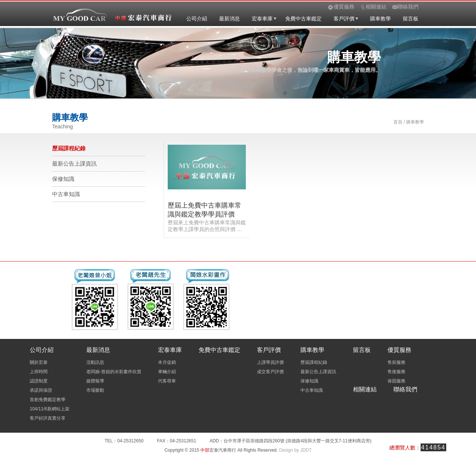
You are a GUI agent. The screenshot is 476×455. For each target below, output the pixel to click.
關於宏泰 (39, 362)
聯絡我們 (405, 389)
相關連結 (365, 389)
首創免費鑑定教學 (48, 400)
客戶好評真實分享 (48, 418)
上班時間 (39, 372)
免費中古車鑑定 (303, 19)
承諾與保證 (41, 390)
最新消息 (229, 19)
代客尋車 (167, 381)
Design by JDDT (295, 450)
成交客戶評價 (270, 372)
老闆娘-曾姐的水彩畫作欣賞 (114, 372)
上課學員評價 (270, 362)
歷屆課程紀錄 (69, 148)
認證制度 (39, 381)
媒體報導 (95, 381)
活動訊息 (95, 362)
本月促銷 (167, 362)
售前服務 (396, 362)
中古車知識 (66, 194)
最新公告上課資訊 (74, 164)
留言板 (411, 19)
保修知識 (63, 179)
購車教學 (380, 19)
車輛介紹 (167, 372)
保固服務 (396, 381)
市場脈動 (95, 390)
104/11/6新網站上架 (50, 409)
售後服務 (396, 372)
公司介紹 (197, 19)
